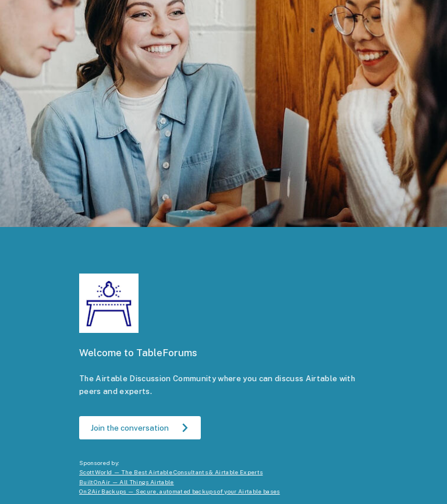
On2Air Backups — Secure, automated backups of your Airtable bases (180, 491)
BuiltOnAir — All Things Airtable (127, 482)
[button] (140, 428)
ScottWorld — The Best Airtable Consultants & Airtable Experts (171, 472)
